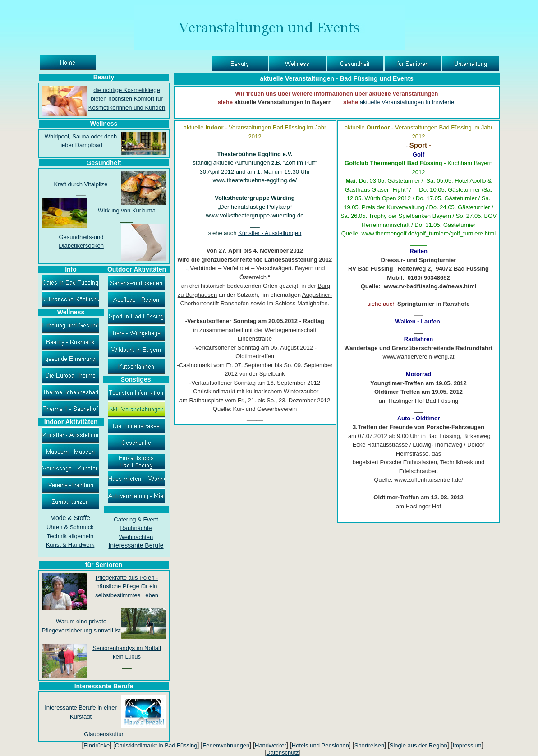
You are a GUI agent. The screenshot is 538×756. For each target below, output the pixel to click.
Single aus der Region (418, 745)
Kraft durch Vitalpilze (81, 184)
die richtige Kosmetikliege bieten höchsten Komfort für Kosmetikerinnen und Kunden (127, 99)
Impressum (467, 745)
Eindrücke (97, 745)
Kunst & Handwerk (70, 545)
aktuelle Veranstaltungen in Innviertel (408, 102)
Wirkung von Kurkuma (127, 210)
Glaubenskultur (103, 734)
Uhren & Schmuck (70, 527)
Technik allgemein (70, 536)
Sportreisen (369, 745)
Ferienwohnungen (226, 745)
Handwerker (271, 745)
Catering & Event (136, 519)
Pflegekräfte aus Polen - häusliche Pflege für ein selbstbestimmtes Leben (127, 586)
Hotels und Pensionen (320, 745)
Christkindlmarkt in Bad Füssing (156, 745)
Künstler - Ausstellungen (270, 233)
